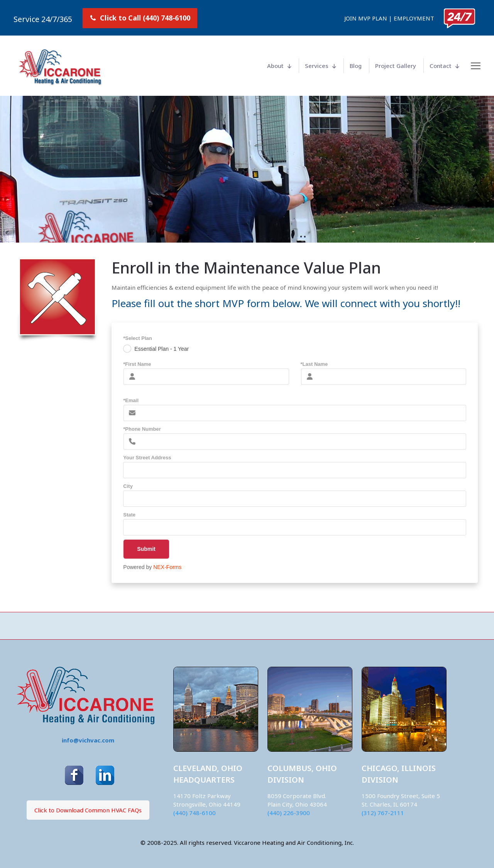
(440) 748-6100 (195, 813)
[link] (459, 18)
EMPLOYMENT (414, 18)
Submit (139, 549)
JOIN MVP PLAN (366, 18)
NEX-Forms (167, 567)
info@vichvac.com (88, 740)
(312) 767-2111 (383, 813)
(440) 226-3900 (289, 813)
